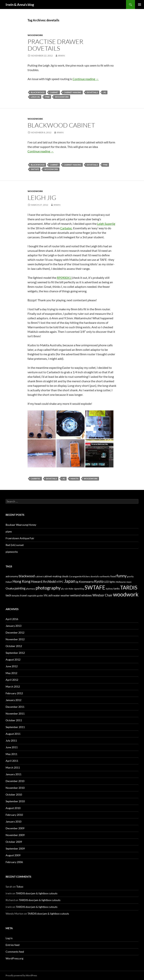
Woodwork (35, 35)
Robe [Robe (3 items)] (71, 589)
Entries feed (13, 945)
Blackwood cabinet (61, 125)
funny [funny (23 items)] (121, 576)
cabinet (54, 92)
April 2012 (12, 680)
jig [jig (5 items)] (77, 582)
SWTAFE (35, 169)
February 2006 (14, 862)
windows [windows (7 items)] (87, 595)
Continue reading (86, 79)
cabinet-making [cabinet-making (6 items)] (52, 576)
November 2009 (15, 835)
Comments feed (15, 952)
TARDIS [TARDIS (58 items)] (129, 587)
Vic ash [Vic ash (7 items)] (48, 595)
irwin (61, 56)
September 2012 (15, 653)
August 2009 (13, 855)
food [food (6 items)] (113, 576)
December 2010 (15, 781)
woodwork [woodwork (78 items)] (126, 594)
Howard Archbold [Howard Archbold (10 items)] (43, 581)
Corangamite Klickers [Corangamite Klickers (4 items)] (79, 576)
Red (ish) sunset (15, 545)
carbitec (36, 479)
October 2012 (14, 646)
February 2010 (14, 815)
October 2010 (14, 794)
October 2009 (14, 842)
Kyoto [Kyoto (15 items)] (99, 581)
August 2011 (13, 734)
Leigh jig (35, 97)
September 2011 (15, 727)
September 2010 (15, 801)
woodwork (62, 97)
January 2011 (13, 774)
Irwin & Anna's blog (20, 4)
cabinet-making (73, 92)
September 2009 (15, 848)
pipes (9, 531)
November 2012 (15, 639)
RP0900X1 (64, 278)
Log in (9, 938)
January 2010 (13, 821)
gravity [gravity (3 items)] (130, 576)
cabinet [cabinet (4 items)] (39, 576)
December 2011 (15, 707)
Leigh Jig (42, 198)
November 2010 (15, 788)
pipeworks (12, 552)
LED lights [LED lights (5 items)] (110, 582)
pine (47, 97)
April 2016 (12, 619)
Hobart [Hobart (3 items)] (9, 582)
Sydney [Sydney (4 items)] (109, 589)
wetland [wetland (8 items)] (75, 595)
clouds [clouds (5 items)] (65, 576)
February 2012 (14, 693)
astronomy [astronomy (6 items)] (12, 576)
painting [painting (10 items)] (20, 588)
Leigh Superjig (106, 224)
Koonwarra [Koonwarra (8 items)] (86, 582)
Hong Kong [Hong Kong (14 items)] (21, 581)
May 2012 (11, 673)
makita (75, 479)
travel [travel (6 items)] (23, 595)
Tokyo (20, 887)
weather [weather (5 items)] (65, 595)
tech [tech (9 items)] (8, 595)
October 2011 (14, 720)
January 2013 (13, 626)
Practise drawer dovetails (55, 45)
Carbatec (66, 228)
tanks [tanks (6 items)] (117, 588)
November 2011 (15, 713)
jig (105, 92)
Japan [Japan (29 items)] (70, 581)
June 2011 (12, 747)
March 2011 (13, 767)
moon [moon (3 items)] (129, 582)
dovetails (92, 92)
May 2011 (11, 754)
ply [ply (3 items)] (63, 589)
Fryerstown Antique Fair (20, 538)
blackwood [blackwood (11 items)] (27, 576)
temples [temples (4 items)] (16, 596)
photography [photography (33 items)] (48, 588)
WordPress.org (14, 958)
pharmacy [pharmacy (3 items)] (31, 589)
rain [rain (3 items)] (66, 589)
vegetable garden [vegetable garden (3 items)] (35, 596)
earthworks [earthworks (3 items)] (105, 576)
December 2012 (15, 632)
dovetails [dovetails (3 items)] (95, 576)
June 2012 (12, 666)
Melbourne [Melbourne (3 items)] (121, 582)
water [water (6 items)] (57, 595)
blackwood (38, 92)
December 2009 (15, 828)
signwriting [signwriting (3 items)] (79, 589)
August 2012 (13, 659)
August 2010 (13, 808)
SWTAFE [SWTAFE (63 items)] (95, 587)
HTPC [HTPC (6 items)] (60, 582)
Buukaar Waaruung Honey (21, 525)
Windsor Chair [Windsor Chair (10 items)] (102, 595)
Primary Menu (139, 4)
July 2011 (11, 740)
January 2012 (13, 700)
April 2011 (12, 761)
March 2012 (13, 686)
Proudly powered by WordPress (21, 975)
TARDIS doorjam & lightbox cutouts (37, 893)
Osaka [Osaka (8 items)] (10, 588)
